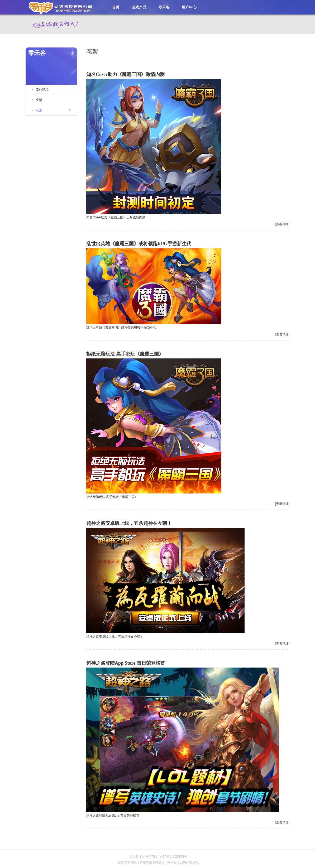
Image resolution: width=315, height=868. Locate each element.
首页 (116, 7)
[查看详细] (282, 224)
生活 (39, 100)
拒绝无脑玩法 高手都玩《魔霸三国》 (125, 354)
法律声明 (149, 857)
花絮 (39, 110)
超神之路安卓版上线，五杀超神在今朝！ (129, 523)
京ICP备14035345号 (173, 857)
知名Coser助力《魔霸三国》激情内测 (125, 74)
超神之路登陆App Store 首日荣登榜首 (126, 663)
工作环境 (42, 90)
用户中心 (189, 7)
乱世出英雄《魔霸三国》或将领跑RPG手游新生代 (139, 244)
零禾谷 (59, 7)
